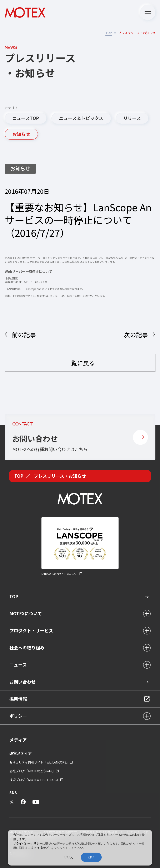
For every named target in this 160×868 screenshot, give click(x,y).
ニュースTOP (26, 118)
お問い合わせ (22, 682)
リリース (132, 118)
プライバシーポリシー (28, 843)
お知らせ (21, 134)
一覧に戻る (80, 369)
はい (91, 857)
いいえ (69, 857)
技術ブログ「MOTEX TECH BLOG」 (35, 780)
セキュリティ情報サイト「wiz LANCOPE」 (39, 762)
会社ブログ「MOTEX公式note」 (32, 771)
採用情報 (18, 699)
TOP (109, 33)
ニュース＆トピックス (81, 118)
